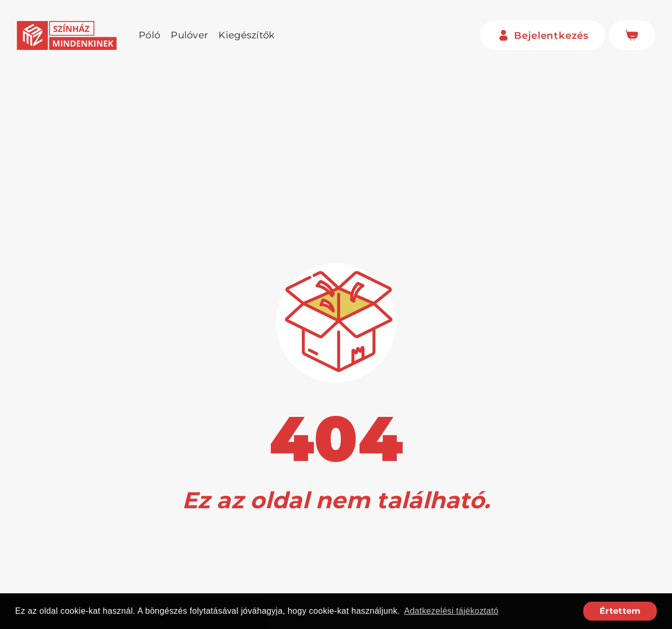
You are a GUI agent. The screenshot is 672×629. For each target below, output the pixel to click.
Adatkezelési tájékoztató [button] (451, 611)
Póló (149, 35)
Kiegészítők (246, 35)
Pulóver (189, 35)
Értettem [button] (620, 611)
